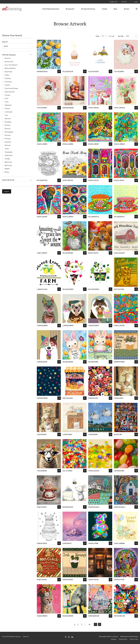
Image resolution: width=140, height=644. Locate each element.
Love (6, 115)
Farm (6, 98)
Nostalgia (8, 122)
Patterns (8, 129)
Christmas (8, 82)
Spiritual (7, 145)
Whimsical (8, 165)
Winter (7, 172)
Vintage (7, 159)
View (97, 36)
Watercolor (8, 162)
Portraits (8, 135)
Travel (7, 149)
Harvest (7, 108)
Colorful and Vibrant (11, 88)
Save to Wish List (59, 71)
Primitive (8, 139)
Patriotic (8, 125)
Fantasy (7, 95)
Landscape (8, 112)
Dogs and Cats (10, 92)
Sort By (121, 36)
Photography (9, 132)
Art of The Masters (11, 65)
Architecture (9, 62)
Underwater (9, 155)
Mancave (8, 118)
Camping (8, 78)
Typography (9, 152)
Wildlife (7, 169)
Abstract (8, 58)
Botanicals (8, 72)
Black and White (10, 68)
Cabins (7, 75)
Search (5, 42)
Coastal (7, 85)
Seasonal (8, 142)
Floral (7, 102)
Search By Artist (8, 180)
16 (89, 624)
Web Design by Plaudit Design (129, 637)
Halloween (8, 105)
